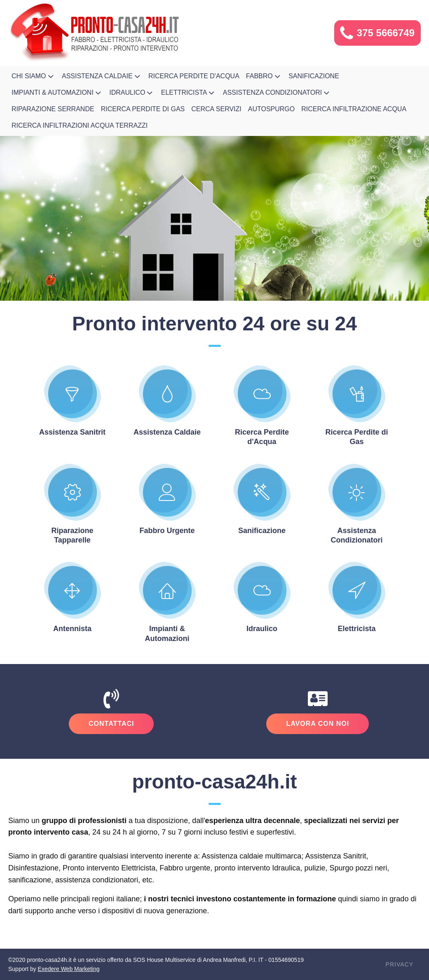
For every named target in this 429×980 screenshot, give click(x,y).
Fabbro (264, 76)
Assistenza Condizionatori (277, 93)
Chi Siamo (33, 76)
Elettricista (189, 93)
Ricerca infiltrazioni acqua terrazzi (80, 125)
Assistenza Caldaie (102, 76)
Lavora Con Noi (318, 724)
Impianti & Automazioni (57, 93)
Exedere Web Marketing (69, 969)
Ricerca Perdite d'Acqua (194, 76)
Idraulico (132, 93)
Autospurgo (272, 109)
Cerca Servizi (216, 109)
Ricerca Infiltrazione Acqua (354, 109)
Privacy (400, 964)
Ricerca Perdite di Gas (143, 109)
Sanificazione (314, 76)
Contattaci (111, 724)
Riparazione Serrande (53, 109)
